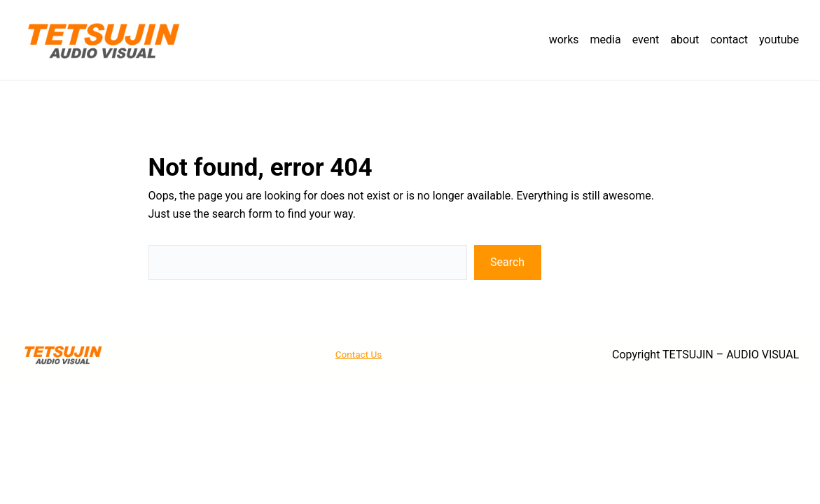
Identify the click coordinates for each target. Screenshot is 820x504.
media (606, 40)
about (685, 40)
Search (507, 262)
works (564, 40)
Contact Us (359, 354)
